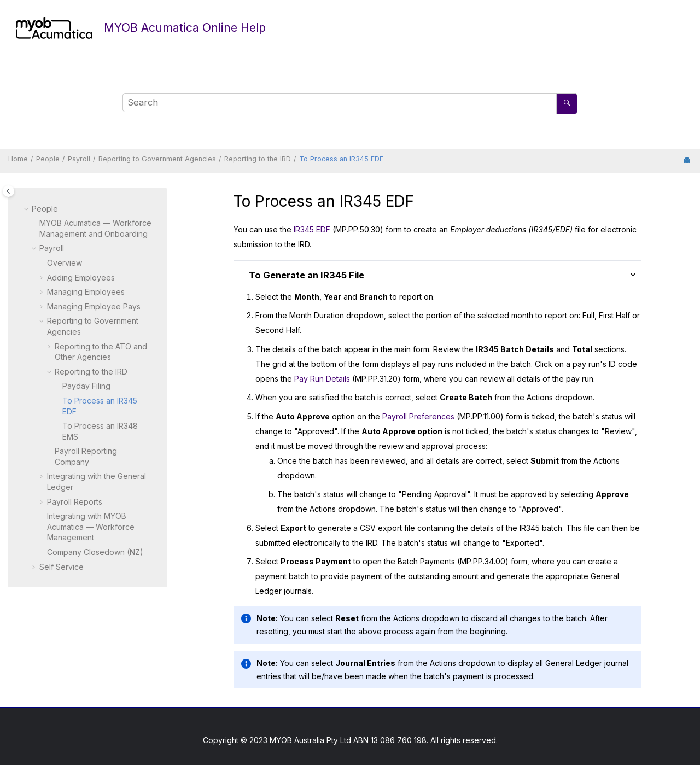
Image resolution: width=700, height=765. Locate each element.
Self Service (62, 567)
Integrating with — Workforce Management (91, 527)
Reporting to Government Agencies (157, 159)
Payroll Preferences (418, 416)
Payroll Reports (75, 502)
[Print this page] (688, 161)
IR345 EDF (312, 229)
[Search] (567, 104)
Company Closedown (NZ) (95, 552)
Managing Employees (86, 292)
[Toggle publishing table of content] (8, 191)
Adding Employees (81, 278)
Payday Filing (86, 386)
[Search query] (350, 103)
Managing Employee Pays (94, 306)
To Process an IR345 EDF (341, 159)
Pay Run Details (322, 379)
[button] (27, 209)
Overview (65, 263)
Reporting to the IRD (258, 159)
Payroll (79, 159)
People (48, 159)
